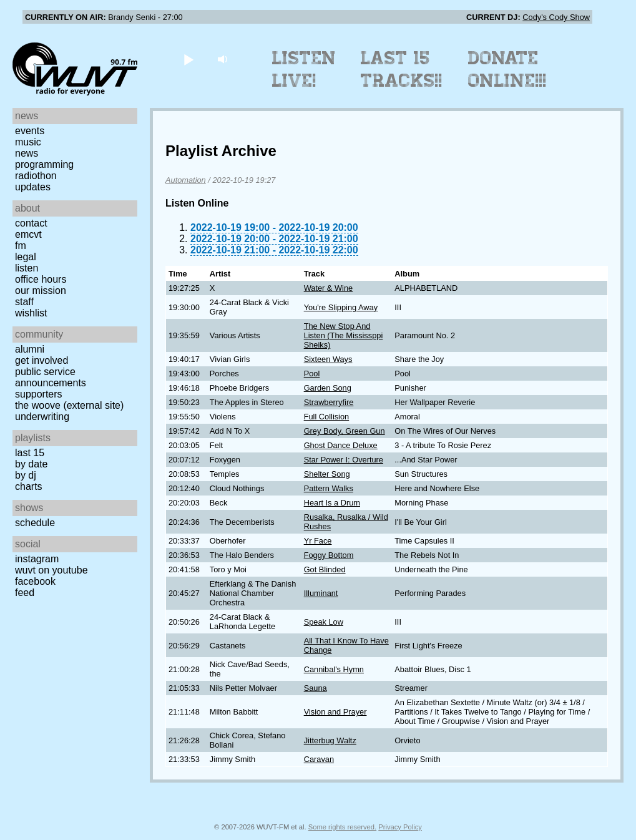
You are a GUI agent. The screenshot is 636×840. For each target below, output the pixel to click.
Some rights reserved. (342, 827)
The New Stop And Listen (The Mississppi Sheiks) (344, 335)
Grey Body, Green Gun (345, 431)
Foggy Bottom (329, 555)
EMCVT (28, 234)
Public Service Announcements (51, 377)
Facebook (35, 581)
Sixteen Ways (328, 359)
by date (31, 464)
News (27, 153)
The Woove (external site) (69, 405)
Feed (25, 593)
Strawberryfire (329, 402)
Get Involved (42, 360)
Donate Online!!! (507, 69)
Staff (24, 302)
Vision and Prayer (335, 712)
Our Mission (41, 291)
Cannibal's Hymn (334, 669)
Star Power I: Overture (344, 460)
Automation (186, 180)
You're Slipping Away (341, 307)
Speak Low (324, 622)
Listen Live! (304, 69)
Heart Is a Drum (332, 503)
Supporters (39, 394)
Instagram (37, 559)
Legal (26, 257)
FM (21, 246)
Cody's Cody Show (556, 17)
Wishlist (31, 313)
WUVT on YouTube (51, 570)
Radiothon (36, 176)
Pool (312, 374)
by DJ (26, 475)
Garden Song (328, 388)
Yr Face (318, 541)
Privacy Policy (400, 827)
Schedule (35, 523)
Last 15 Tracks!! (402, 69)
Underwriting (42, 417)
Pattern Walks (329, 488)
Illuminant (321, 593)
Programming (44, 164)
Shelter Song (327, 474)
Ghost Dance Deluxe (341, 445)
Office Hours (41, 279)
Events (30, 131)
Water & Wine (328, 288)
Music (28, 142)
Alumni (30, 349)
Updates (33, 187)
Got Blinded (325, 569)
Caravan (319, 759)
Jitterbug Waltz (330, 740)
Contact (31, 223)
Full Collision (327, 417)
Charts (29, 486)
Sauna (316, 688)
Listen (27, 268)
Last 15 (30, 453)
